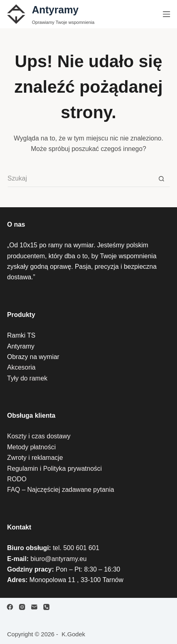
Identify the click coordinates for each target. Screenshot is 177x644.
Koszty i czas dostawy (39, 436)
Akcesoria (21, 367)
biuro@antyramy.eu (59, 559)
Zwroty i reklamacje (35, 458)
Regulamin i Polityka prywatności (54, 469)
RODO (17, 479)
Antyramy (55, 10)
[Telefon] (46, 607)
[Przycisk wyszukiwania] (162, 179)
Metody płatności (31, 447)
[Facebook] (10, 607)
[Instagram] (22, 607)
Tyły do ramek (27, 378)
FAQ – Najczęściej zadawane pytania (60, 490)
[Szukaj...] (81, 179)
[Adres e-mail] (34, 607)
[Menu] (166, 14)
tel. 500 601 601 (76, 548)
